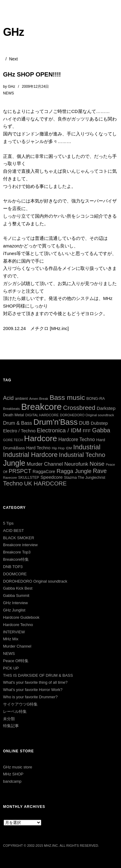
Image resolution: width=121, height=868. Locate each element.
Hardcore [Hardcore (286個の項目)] (40, 438)
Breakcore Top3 (17, 552)
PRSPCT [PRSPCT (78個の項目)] (20, 471)
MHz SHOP (13, 774)
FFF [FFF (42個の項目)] (87, 431)
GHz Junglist (14, 610)
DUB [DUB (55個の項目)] (84, 423)
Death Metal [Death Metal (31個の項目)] (13, 415)
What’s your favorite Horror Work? (33, 690)
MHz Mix (11, 639)
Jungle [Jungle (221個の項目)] (14, 463)
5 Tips (8, 523)
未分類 (9, 719)
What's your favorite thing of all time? (35, 682)
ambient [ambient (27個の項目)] (21, 399)
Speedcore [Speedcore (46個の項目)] (52, 477)
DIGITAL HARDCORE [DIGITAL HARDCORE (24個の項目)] (42, 415)
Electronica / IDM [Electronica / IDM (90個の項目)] (59, 430)
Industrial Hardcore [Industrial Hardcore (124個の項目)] (30, 455)
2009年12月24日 (35, 87)
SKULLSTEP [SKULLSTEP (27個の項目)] (29, 478)
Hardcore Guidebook (21, 617)
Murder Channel (17, 646)
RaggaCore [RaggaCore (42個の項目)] (44, 471)
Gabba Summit (16, 596)
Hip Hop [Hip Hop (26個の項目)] (58, 448)
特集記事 (11, 726)
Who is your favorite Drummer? (30, 697)
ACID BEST (13, 531)
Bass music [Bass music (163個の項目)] (67, 397)
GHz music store (18, 767)
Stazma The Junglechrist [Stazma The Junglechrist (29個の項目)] (85, 478)
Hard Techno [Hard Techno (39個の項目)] (39, 448)
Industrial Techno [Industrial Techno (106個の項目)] (82, 455)
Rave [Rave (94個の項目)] (100, 471)
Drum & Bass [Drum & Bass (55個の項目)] (18, 423)
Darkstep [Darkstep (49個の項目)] (106, 408)
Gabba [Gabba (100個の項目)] (101, 430)
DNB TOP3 (13, 567)
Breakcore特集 (16, 559)
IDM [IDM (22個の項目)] (69, 448)
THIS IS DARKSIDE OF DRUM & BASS (38, 675)
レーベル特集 (15, 711)
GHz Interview (15, 603)
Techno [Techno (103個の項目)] (13, 483)
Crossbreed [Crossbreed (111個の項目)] (79, 408)
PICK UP (11, 668)
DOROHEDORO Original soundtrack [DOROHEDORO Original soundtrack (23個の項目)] (87, 415)
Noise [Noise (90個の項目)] (97, 464)
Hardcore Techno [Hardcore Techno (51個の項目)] (77, 439)
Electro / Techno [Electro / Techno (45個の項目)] (19, 431)
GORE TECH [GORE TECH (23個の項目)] (13, 440)
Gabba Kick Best (18, 588)
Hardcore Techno (18, 625)
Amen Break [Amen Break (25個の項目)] (39, 399)
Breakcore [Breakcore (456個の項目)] (42, 407)
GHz (13, 32)
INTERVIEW (14, 632)
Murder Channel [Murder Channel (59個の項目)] (45, 464)
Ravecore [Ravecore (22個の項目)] (10, 478)
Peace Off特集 (16, 661)
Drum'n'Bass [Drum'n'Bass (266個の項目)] (55, 422)
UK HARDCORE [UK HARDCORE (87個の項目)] (45, 483)
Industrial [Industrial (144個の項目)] (87, 447)
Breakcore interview (20, 545)
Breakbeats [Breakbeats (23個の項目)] (11, 409)
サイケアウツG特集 (20, 704)
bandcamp (12, 781)
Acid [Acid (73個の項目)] (8, 398)
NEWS (8, 93)
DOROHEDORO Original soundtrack (35, 581)
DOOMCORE (15, 574)
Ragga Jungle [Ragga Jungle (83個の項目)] (74, 471)
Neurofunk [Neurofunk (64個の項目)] (76, 464)
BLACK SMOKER (19, 538)
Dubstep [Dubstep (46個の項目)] (99, 423)
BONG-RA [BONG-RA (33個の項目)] (96, 398)
